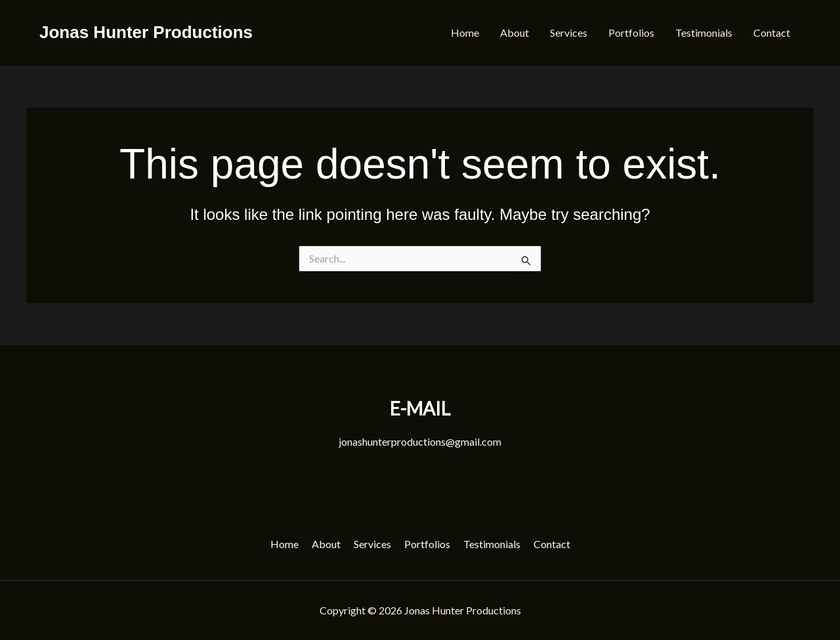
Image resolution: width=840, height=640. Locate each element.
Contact (772, 32)
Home (465, 32)
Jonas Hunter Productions (146, 32)
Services (569, 32)
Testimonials (704, 32)
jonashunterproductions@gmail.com (420, 441)
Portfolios (631, 32)
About (514, 32)
